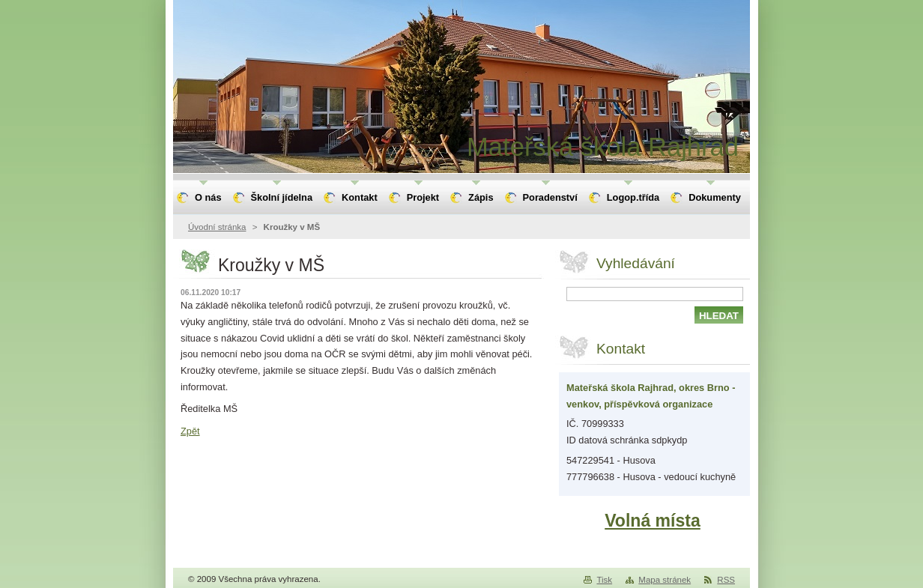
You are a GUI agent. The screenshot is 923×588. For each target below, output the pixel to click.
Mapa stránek (665, 580)
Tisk (604, 580)
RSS (726, 580)
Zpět (190, 431)
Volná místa (653, 521)
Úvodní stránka (217, 227)
